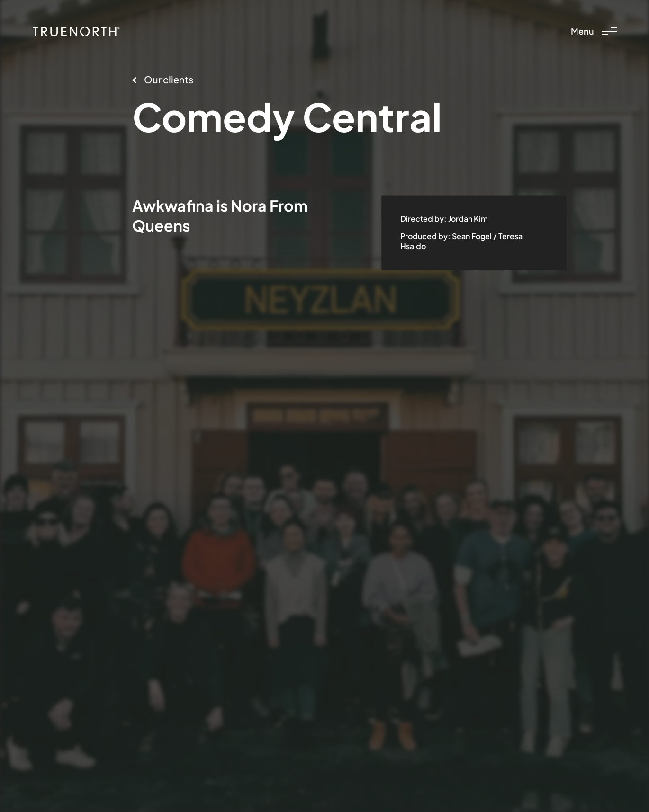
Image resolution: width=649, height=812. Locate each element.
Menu (594, 31)
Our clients (163, 79)
